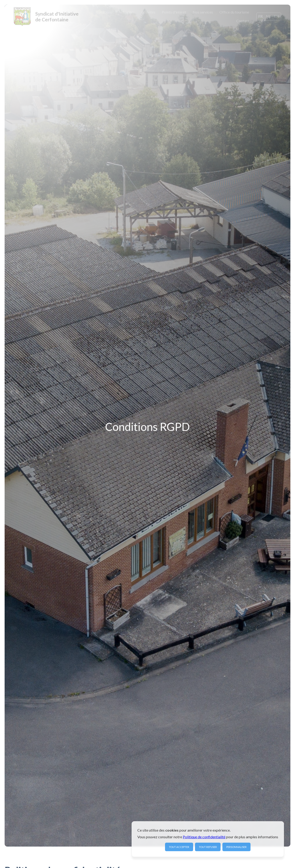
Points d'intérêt (174, 12)
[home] (46, 16)
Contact (243, 20)
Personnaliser (236, 847)
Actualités (127, 12)
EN (277, 16)
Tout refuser (208, 847)
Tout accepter (179, 847)
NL (268, 16)
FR (261, 16)
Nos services (203, 12)
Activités (148, 12)
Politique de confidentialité (204, 837)
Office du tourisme (234, 12)
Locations (104, 12)
